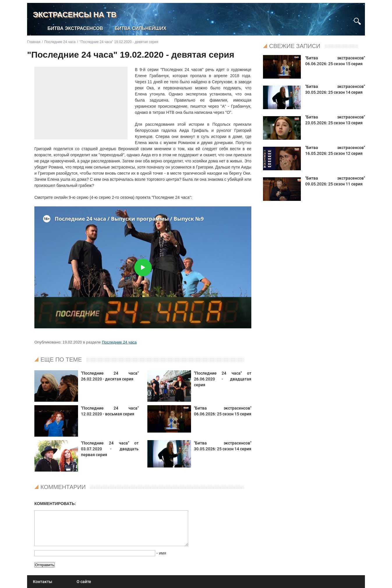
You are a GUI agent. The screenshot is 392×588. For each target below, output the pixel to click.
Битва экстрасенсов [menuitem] (75, 28)
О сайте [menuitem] (84, 582)
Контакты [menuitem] (43, 582)
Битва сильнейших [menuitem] (141, 28)
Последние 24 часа (119, 342)
